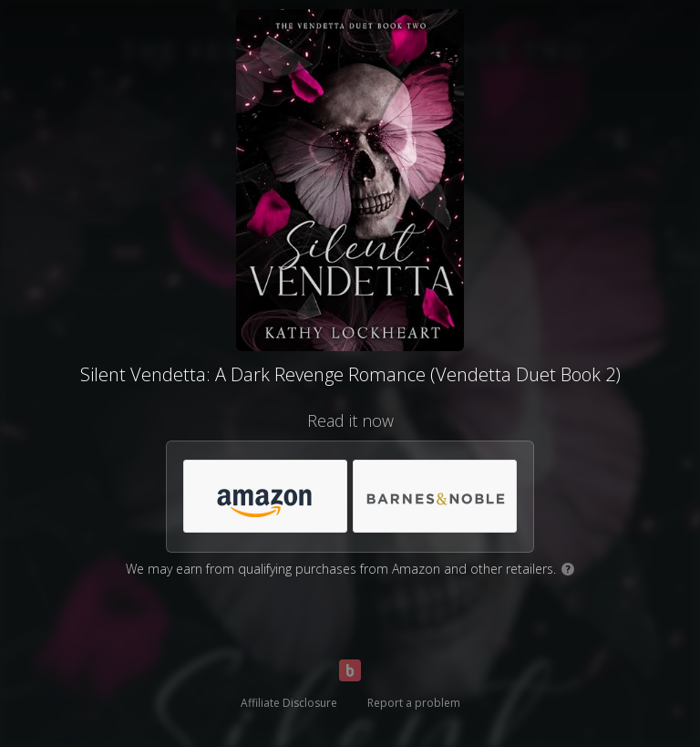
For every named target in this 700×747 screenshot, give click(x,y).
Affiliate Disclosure (289, 703)
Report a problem (414, 703)
